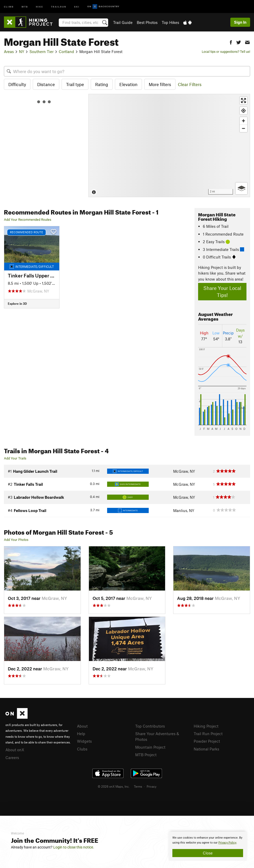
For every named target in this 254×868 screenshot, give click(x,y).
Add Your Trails (15, 458)
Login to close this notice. (74, 847)
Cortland (66, 51)
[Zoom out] (243, 128)
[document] (208, 846)
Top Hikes (170, 22)
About (82, 726)
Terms (138, 786)
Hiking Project (206, 726)
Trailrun (59, 6)
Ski (77, 6)
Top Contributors (150, 726)
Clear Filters (190, 84)
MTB (25, 6)
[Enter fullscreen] (243, 101)
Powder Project (207, 741)
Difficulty (17, 84)
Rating (102, 84)
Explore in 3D (17, 303)
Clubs (82, 749)
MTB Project (146, 755)
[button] (231, 42)
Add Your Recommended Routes (28, 219)
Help (81, 734)
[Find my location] (243, 111)
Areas (9, 51)
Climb (9, 6)
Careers (12, 757)
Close (208, 853)
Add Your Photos (16, 540)
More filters (160, 84)
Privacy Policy (227, 843)
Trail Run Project (208, 734)
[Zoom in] (243, 121)
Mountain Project (150, 747)
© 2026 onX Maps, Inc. (114, 786)
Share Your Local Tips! (222, 292)
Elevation (128, 84)
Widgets (84, 741)
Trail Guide (123, 22)
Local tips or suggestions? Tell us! (226, 51)
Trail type (75, 84)
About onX (15, 750)
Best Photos (147, 22)
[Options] (241, 188)
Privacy (152, 786)
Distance (46, 84)
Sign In (240, 22)
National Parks (206, 749)
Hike (40, 6)
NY (22, 51)
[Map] (169, 145)
